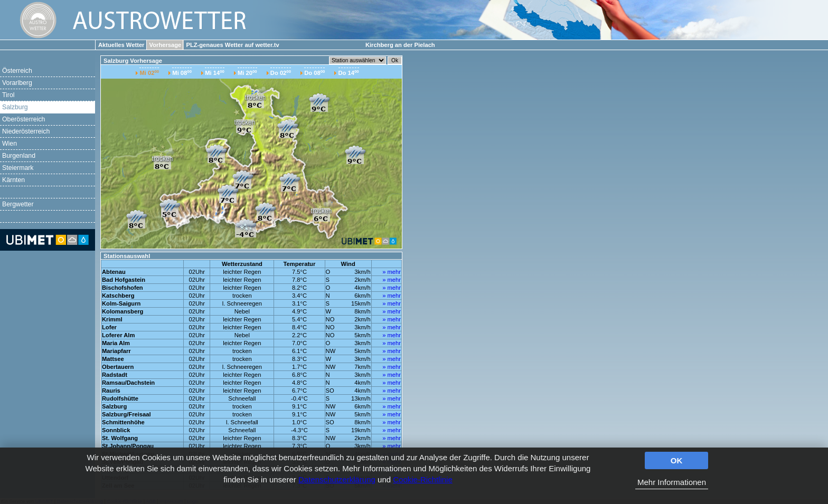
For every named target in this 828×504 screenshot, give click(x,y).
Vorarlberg (17, 83)
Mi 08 (182, 73)
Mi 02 (149, 73)
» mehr (392, 272)
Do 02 (281, 73)
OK (677, 460)
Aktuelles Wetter (121, 45)
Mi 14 (215, 73)
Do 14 (349, 73)
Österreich (17, 71)
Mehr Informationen (672, 482)
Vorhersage (166, 45)
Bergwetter (18, 204)
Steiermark (18, 168)
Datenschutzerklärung (337, 479)
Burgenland (19, 156)
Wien (10, 144)
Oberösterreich (23, 119)
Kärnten (13, 180)
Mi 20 (247, 73)
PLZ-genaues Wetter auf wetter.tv (232, 45)
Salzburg (15, 107)
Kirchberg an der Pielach (400, 45)
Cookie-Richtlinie (423, 479)
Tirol (8, 95)
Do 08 (314, 73)
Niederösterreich (26, 131)
